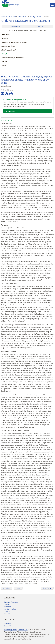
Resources (9, 598)
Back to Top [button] (47, 588)
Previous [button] (6, 588)
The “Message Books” (9, 50)
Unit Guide (6, 34)
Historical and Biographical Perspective (14, 42)
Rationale (5, 38)
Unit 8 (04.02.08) (35, 17)
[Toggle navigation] (52, 5)
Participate (7, 607)
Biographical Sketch (8, 46)
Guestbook (7, 624)
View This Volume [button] (15, 26)
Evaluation (7, 611)
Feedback (9, 619)
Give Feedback (9, 111)
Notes (4, 65)
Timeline (7, 604)
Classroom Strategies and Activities (13, 58)
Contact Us (8, 626)
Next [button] (18, 588)
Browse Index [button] (41, 26)
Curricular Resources (9, 17)
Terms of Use (23, 630)
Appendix (5, 61)
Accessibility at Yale (10, 630)
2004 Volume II (23, 17)
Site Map (7, 614)
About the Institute (10, 609)
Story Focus (6, 54)
